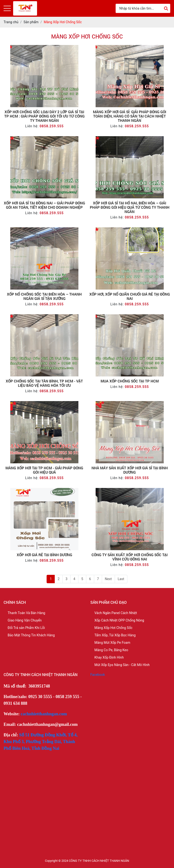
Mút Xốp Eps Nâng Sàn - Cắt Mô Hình (122, 665)
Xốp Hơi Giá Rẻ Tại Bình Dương (44, 555)
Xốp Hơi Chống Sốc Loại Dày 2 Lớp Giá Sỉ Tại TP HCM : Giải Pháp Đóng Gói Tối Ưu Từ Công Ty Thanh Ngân (44, 116)
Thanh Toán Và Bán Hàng (26, 613)
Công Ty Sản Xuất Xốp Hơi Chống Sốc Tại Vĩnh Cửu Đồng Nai (130, 557)
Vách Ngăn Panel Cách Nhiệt (116, 613)
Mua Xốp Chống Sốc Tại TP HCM (130, 381)
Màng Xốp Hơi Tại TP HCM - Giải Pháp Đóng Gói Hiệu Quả (44, 470)
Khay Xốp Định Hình (109, 657)
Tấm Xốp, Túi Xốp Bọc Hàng (115, 635)
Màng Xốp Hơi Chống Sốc (113, 628)
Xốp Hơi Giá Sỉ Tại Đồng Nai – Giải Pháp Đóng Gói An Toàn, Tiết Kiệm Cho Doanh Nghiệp (44, 205)
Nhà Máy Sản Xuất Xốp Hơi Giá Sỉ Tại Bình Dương (130, 470)
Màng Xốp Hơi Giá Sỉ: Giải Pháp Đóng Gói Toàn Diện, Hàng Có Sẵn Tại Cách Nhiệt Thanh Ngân (130, 116)
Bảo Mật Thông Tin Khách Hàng (31, 635)
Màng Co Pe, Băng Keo (111, 650)
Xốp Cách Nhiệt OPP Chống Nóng (119, 620)
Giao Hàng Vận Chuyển (25, 620)
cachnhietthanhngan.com (44, 714)
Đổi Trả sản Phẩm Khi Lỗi (26, 628)
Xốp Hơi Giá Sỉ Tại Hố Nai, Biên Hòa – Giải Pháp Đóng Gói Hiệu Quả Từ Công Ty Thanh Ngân (130, 207)
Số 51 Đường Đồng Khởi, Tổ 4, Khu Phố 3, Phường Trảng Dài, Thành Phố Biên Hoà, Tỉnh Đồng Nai (41, 742)
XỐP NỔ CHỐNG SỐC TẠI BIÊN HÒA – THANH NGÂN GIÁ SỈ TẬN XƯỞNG (44, 296)
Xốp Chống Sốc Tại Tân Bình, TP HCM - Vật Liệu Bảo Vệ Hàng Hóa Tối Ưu (44, 383)
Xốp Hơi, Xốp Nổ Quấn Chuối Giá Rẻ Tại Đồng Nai (130, 296)
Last (121, 579)
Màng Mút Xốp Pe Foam (112, 643)
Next (108, 579)
